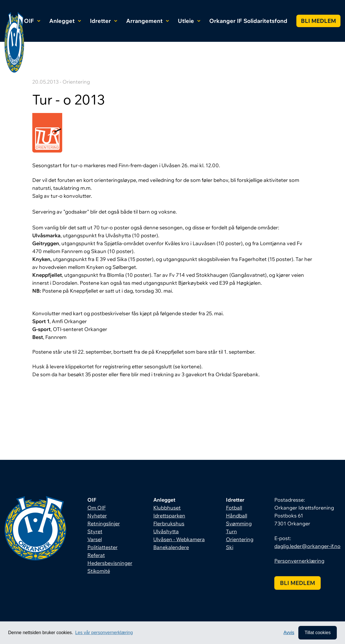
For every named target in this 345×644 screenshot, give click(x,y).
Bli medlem (318, 21)
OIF (32, 21)
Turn (231, 531)
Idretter (103, 21)
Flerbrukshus (169, 524)
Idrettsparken (169, 516)
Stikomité (99, 571)
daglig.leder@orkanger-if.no (307, 546)
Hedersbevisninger (110, 563)
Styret (95, 531)
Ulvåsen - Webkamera (179, 539)
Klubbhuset (167, 508)
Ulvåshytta (166, 531)
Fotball (234, 508)
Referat (96, 555)
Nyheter (97, 516)
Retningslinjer (104, 524)
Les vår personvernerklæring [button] (104, 633)
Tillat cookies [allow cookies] (318, 633)
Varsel (95, 539)
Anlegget (65, 21)
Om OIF (97, 508)
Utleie (189, 21)
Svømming (239, 524)
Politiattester (103, 547)
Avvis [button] (289, 633)
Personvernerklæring (299, 561)
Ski (230, 547)
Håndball (237, 516)
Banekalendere (171, 547)
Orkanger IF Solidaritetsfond (248, 21)
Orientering (240, 539)
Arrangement (147, 21)
